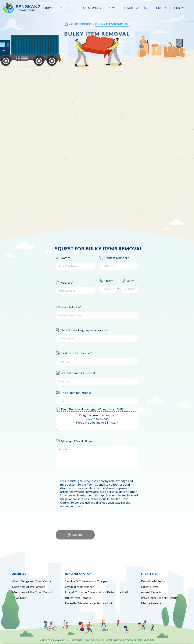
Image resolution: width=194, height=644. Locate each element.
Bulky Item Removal (79, 598)
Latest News (150, 587)
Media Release (151, 603)
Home (49, 8)
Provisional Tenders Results (160, 598)
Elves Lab (149, 640)
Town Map (19, 598)
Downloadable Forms (155, 581)
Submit (75, 535)
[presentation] (86, 517)
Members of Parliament (28, 587)
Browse (90, 419)
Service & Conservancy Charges (86, 581)
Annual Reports (151, 592)
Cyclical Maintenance (80, 587)
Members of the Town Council (33, 592)
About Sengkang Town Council (33, 581)
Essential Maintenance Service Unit (89, 603)
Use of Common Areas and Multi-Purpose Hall (96, 592)
